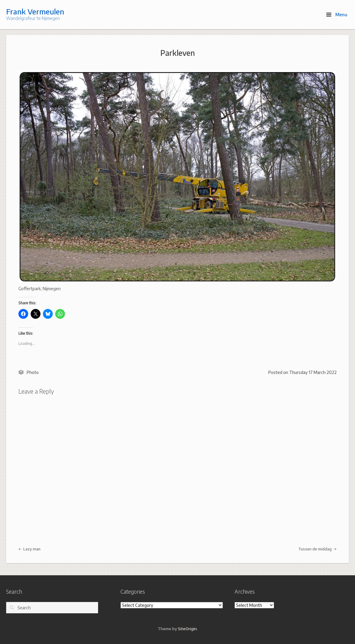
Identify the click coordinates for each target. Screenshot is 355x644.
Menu (337, 14)
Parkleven (178, 53)
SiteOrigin (187, 629)
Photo (33, 372)
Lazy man (29, 549)
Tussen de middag (317, 549)
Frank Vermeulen (35, 11)
